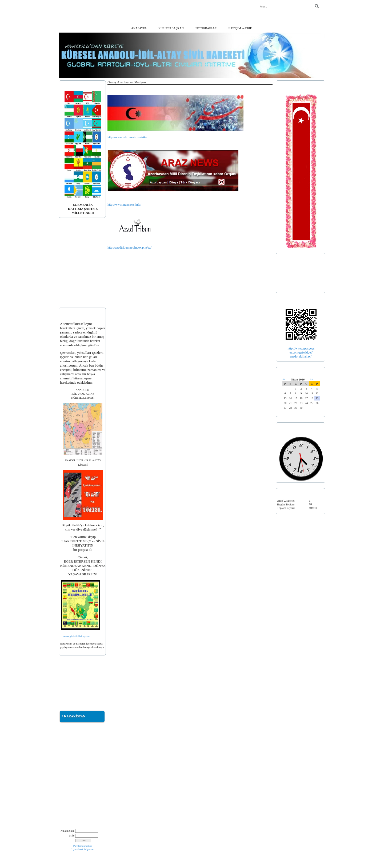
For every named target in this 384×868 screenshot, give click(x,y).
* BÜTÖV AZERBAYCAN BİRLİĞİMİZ (77, 798)
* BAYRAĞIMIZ (71, 244)
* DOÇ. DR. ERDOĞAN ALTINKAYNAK (75, 273)
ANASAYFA (139, 28)
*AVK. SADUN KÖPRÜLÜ (77, 264)
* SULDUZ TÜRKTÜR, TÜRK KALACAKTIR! (79, 787)
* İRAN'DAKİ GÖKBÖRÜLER (79, 778)
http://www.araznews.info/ (124, 205)
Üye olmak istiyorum (83, 849)
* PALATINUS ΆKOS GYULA (79, 282)
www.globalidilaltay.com (77, 636)
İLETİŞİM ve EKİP (240, 28)
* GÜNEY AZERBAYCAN (77, 682)
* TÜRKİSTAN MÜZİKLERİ (78, 760)
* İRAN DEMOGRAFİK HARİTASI (75, 769)
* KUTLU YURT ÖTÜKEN (77, 746)
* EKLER (66, 296)
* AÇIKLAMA (69, 237)
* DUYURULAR (71, 289)
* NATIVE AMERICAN (75, 807)
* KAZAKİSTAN (73, 716)
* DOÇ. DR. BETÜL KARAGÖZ (80, 251)
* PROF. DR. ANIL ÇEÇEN (77, 258)
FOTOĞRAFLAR (206, 28)
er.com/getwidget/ (301, 352)
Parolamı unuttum (83, 846)
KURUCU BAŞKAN (171, 28)
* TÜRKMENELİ (71, 688)
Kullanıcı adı (67, 831)
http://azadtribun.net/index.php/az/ (129, 248)
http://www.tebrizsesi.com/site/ (127, 137)
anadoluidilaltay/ (301, 356)
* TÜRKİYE (285, 273)
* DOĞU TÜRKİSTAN (74, 675)
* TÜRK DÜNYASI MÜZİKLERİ (81, 753)
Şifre (72, 836)
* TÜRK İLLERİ (287, 280)
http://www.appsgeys (301, 348)
